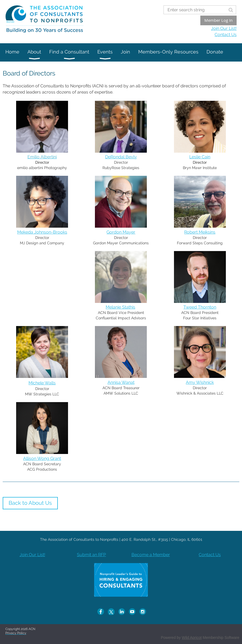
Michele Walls (42, 383)
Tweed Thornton (200, 307)
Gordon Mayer (121, 232)
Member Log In (218, 20)
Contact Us (226, 35)
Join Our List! (224, 28)
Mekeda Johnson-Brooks (42, 232)
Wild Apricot (192, 638)
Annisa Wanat (121, 382)
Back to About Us (30, 503)
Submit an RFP (91, 555)
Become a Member (151, 555)
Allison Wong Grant (42, 458)
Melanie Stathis (120, 307)
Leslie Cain (200, 157)
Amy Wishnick (200, 382)
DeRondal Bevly (121, 157)
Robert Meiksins (200, 232)
